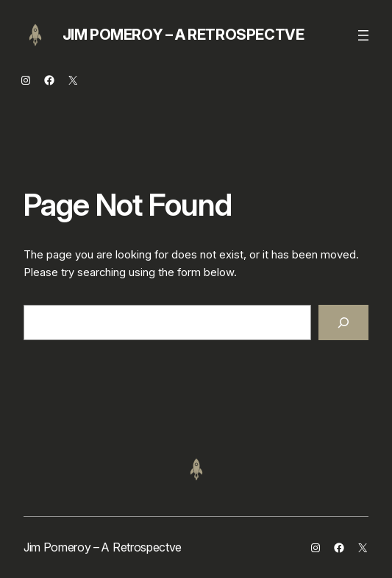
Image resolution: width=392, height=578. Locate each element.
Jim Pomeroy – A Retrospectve (183, 35)
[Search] (343, 323)
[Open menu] (363, 35)
